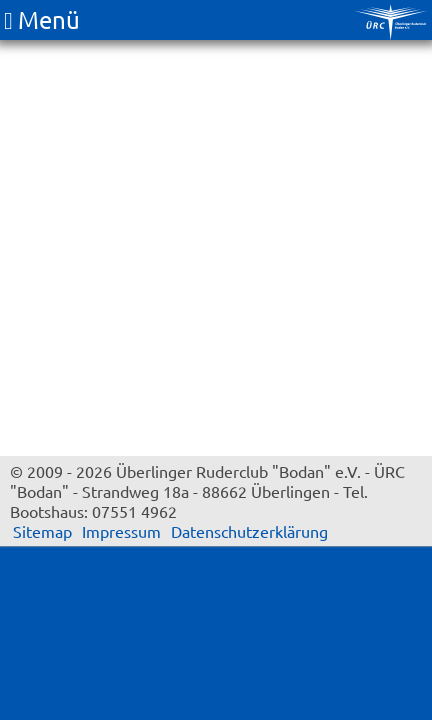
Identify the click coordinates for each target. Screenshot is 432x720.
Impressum (121, 531)
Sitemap (42, 531)
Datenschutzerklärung (249, 531)
